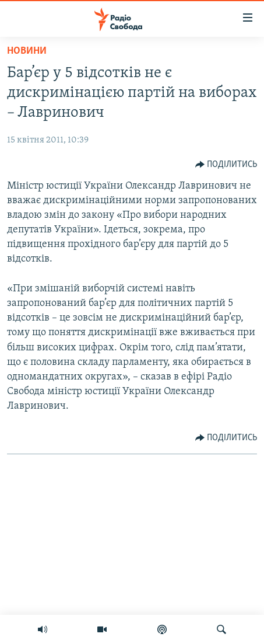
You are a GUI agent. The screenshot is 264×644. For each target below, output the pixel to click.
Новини (27, 51)
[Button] (226, 165)
